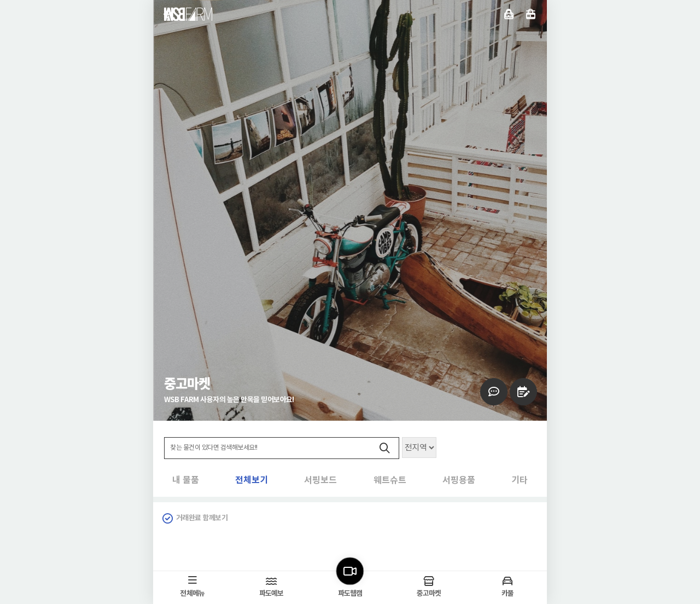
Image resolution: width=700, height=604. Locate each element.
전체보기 (189, 481)
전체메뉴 (531, 14)
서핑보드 (273, 481)
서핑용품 (443, 481)
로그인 (509, 14)
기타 (520, 481)
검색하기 (384, 448)
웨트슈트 (358, 481)
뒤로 (168, 14)
